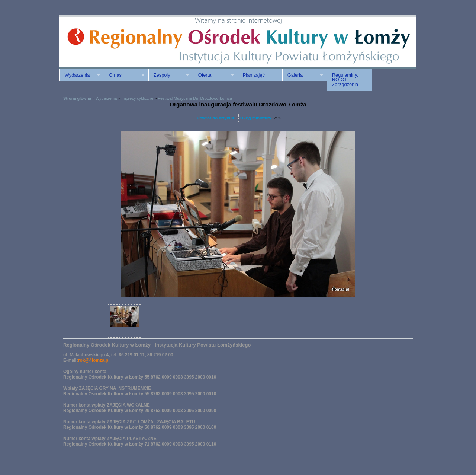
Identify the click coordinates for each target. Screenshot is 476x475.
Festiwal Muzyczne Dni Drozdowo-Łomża (195, 98)
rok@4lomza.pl (94, 360)
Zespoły (169, 75)
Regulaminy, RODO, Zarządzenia (345, 80)
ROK (123, 42)
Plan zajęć (254, 75)
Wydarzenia (80, 75)
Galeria (303, 75)
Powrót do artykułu (216, 118)
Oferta (213, 75)
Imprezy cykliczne (137, 98)
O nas (124, 75)
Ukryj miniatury (256, 118)
